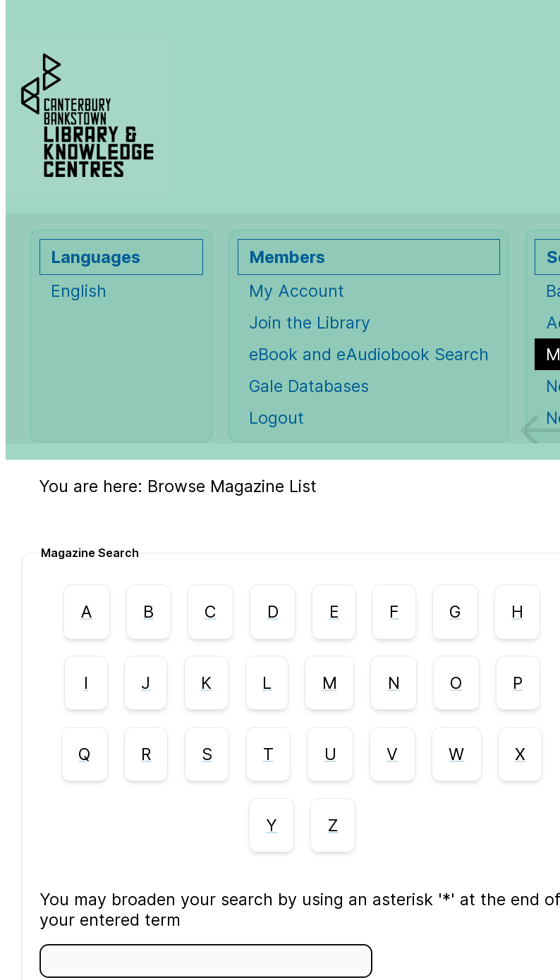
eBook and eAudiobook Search (369, 354)
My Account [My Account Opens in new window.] (297, 291)
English (79, 291)
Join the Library (310, 323)
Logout (276, 418)
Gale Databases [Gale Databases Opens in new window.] (309, 386)
